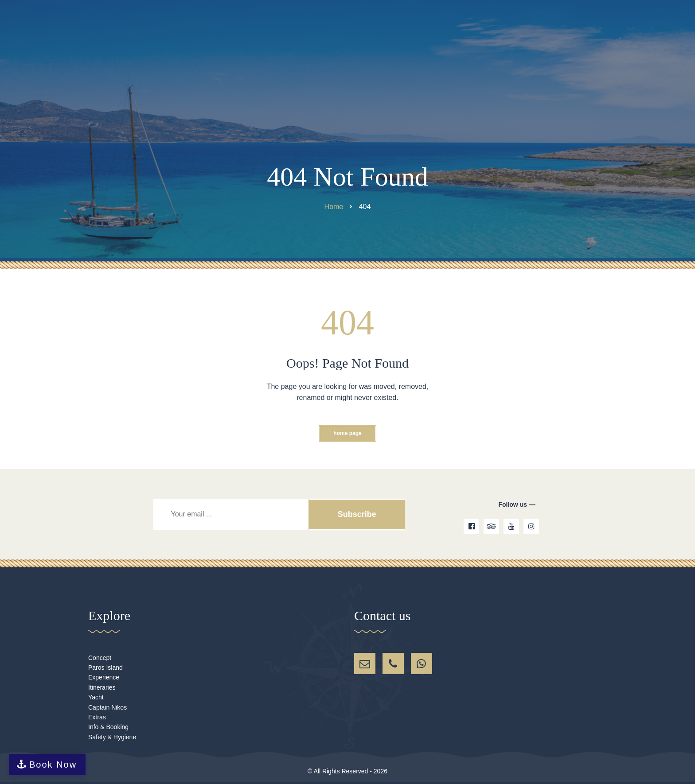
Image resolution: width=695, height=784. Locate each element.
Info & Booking (108, 727)
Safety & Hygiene (112, 737)
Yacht (96, 697)
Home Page (347, 433)
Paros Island (105, 668)
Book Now (53, 765)
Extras (97, 717)
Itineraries (102, 687)
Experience (104, 677)
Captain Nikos (107, 707)
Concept (100, 658)
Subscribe (356, 514)
